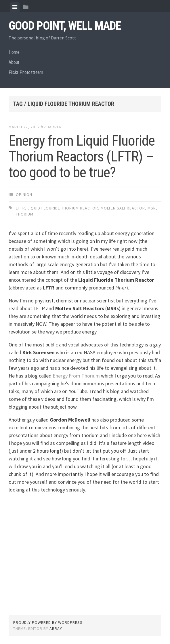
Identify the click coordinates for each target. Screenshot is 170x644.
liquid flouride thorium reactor (63, 208)
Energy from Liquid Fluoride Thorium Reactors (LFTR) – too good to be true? (82, 157)
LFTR (20, 208)
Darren (54, 127)
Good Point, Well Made (65, 26)
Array (56, 628)
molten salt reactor (123, 208)
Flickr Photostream (26, 72)
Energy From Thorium (76, 376)
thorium (25, 214)
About (14, 62)
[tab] (15, 7)
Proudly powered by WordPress (48, 622)
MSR (152, 208)
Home (14, 52)
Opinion (24, 195)
